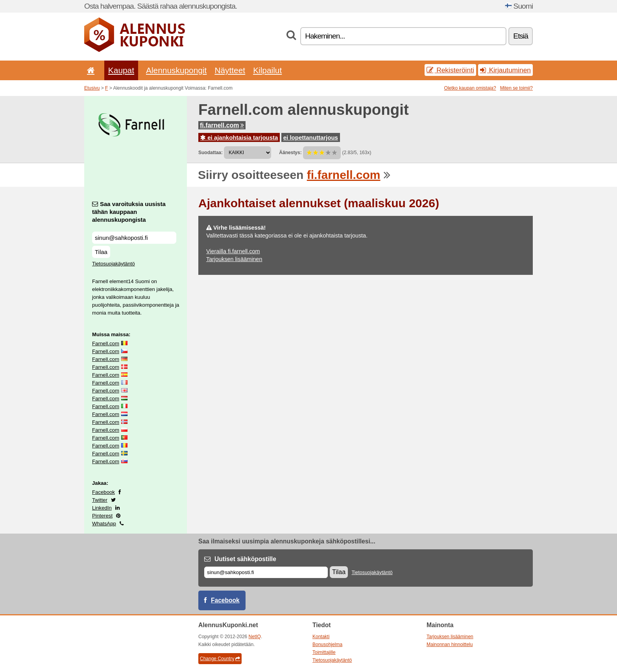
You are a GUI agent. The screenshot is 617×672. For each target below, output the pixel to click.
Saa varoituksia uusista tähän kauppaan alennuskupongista (129, 212)
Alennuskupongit (176, 70)
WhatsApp (104, 524)
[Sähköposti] (266, 572)
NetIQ (255, 637)
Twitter (100, 500)
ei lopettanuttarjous (311, 137)
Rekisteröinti (450, 70)
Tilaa (101, 252)
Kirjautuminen (505, 70)
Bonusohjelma (327, 644)
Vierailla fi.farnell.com (233, 251)
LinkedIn (102, 508)
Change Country (220, 659)
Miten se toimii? (516, 88)
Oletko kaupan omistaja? (470, 88)
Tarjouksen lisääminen (234, 259)
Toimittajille (324, 652)
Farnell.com (106, 343)
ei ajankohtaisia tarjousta (239, 137)
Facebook (103, 492)
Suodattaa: (211, 153)
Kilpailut (267, 70)
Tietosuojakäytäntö (114, 264)
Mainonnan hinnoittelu (450, 644)
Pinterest (102, 516)
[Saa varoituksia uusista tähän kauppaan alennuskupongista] (134, 238)
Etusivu (92, 88)
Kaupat (121, 70)
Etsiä (521, 36)
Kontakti (321, 637)
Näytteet (230, 70)
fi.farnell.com (222, 125)
